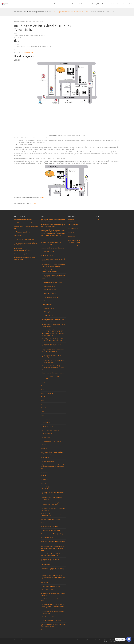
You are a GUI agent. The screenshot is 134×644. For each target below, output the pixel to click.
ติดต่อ (131, 4)
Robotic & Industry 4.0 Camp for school (52, 441)
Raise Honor (44, 239)
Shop (42, 401)
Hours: (16, 33)
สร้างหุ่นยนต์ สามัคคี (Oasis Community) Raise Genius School (54, 509)
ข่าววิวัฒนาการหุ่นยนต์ (74, 242)
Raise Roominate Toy (49, 308)
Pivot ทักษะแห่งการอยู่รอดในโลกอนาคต (24, 254)
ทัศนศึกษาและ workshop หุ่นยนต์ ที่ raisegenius (54, 373)
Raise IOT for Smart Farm (48, 590)
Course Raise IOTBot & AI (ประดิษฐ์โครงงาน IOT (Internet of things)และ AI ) (54, 361)
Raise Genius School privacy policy (50, 527)
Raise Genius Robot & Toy (48, 286)
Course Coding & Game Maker (97, 4)
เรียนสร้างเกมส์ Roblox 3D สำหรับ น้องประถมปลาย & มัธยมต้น (53, 612)
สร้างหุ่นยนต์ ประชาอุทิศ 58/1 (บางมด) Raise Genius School (53, 493)
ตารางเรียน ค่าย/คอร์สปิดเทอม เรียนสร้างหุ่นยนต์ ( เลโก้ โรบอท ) (53, 320)
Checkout (44, 408)
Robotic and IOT (45, 583)
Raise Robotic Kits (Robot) (50, 290)
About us (56, 4)
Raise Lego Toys (48, 312)
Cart (42, 404)
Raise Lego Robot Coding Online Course (51, 621)
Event (63, 4)
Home (49, 4)
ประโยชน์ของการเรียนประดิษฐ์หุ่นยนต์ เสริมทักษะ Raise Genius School (53, 542)
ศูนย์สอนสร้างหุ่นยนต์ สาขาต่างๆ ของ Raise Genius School (74, 12)
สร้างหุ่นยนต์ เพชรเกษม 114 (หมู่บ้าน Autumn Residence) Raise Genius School (53, 504)
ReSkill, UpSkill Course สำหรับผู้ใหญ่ (51, 586)
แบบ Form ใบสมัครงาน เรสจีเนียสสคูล (50, 519)
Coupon (43, 386)
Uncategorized (72, 237)
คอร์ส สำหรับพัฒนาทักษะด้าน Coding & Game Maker (52, 600)
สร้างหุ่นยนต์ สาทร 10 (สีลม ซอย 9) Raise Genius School (52, 498)
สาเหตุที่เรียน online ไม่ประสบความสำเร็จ (24, 223)
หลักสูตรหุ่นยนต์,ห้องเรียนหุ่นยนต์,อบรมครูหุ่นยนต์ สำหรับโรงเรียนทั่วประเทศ (53, 351)
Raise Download (45, 458)
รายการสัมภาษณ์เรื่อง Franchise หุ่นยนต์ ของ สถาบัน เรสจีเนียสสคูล (52, 453)
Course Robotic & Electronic (76, 4)
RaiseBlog (44, 382)
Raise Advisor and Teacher (48, 252)
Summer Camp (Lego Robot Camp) (51, 430)
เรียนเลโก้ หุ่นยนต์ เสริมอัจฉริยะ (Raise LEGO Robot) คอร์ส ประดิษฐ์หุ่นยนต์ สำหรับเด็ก (53, 340)
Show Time (44, 449)
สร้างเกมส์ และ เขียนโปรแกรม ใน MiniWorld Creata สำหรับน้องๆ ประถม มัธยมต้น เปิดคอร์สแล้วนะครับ (53, 606)
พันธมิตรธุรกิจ (45, 523)
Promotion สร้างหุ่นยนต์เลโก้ (48, 461)
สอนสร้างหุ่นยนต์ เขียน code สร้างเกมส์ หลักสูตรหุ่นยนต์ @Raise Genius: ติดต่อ (53, 226)
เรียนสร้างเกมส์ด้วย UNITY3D (49, 617)
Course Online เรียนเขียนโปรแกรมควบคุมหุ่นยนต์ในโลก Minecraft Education (53, 625)
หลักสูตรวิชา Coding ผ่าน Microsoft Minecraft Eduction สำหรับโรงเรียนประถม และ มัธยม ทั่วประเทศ (53, 570)
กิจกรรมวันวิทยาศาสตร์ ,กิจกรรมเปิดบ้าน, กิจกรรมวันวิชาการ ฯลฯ (53, 595)
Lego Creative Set (49, 316)
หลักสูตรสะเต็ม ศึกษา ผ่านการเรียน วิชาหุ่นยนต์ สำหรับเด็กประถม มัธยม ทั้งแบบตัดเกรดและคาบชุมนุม (53, 467)
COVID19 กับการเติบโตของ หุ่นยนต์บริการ (24, 240)
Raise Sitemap (45, 397)
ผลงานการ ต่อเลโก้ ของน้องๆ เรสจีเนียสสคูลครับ (53, 248)
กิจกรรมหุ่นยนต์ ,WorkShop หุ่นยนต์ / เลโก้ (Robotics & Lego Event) (51, 244)
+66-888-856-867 (28, 50)
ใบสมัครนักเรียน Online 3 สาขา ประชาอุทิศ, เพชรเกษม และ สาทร (52, 515)
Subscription (44, 472)
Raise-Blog (71, 219)
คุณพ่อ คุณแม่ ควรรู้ (73, 225)
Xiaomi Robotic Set (49, 301)
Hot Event (44, 445)
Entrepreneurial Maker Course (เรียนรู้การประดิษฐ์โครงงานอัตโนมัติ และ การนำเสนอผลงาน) (53, 368)
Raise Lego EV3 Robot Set (50, 294)
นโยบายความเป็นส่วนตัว (47, 538)
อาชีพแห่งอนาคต (18, 236)
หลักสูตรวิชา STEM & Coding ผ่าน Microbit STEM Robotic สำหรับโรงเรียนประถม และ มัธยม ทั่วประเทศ (54, 577)
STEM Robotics (46, 437)
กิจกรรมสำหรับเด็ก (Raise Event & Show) (52, 283)
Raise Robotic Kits (46, 419)
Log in (97, 219)
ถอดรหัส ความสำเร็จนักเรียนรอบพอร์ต (23, 219)
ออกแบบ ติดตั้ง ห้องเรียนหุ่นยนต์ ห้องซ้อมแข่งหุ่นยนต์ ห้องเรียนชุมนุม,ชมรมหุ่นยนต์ (53, 555)
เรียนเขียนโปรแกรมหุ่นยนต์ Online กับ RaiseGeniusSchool (50, 560)
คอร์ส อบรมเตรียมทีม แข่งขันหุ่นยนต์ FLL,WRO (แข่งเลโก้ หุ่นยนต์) (53, 326)
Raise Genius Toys (48, 305)
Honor (124, 4)
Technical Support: (19, 53)
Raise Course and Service (47, 255)
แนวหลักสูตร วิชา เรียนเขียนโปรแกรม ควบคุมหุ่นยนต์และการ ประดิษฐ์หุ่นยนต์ (53, 271)
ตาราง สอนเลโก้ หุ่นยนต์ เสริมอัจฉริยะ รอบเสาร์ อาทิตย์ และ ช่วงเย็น (53, 260)
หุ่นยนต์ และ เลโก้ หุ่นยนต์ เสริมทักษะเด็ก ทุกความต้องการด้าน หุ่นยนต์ (53, 220)
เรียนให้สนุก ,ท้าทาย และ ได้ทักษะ (22, 232)
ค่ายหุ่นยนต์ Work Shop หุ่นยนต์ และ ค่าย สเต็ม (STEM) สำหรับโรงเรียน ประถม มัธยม (53, 265)
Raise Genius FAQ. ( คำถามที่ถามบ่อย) (51, 530)
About (43, 630)
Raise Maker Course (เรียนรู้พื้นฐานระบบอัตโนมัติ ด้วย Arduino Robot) (52, 345)
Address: (16, 44)
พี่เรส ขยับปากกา (72, 232)
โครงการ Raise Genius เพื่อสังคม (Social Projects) (53, 534)
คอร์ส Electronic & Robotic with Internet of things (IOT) (52, 378)
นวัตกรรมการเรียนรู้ (73, 228)
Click (42, 198)
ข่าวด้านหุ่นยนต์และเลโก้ (74, 241)
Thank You (44, 476)
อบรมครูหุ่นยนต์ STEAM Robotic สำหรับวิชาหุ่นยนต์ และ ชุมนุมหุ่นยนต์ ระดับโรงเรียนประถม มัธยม (53, 549)
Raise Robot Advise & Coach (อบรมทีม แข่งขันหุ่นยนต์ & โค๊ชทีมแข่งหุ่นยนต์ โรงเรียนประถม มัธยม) (53, 277)
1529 (43, 390)
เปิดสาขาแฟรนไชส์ (73, 246)
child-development (73, 221)
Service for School (114, 4)
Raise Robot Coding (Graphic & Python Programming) (52, 356)
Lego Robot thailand (47, 434)
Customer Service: (19, 50)
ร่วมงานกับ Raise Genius (47, 393)
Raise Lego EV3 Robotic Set (52, 297)
